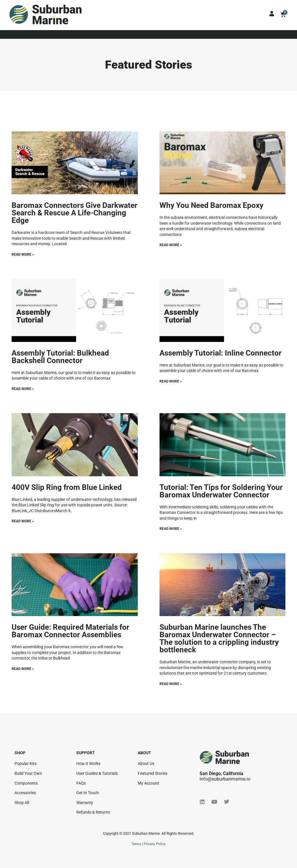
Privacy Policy (155, 844)
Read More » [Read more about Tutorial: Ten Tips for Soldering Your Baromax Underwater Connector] (171, 529)
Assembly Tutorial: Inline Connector (221, 353)
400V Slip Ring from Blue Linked (67, 487)
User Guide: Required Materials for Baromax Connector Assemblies (70, 631)
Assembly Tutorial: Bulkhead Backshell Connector (60, 357)
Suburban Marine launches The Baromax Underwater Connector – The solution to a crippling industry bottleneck (219, 638)
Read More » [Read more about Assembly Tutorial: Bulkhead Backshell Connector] (23, 389)
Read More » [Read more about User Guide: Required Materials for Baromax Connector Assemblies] (23, 669)
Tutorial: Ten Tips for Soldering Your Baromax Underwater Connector (221, 491)
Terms (136, 844)
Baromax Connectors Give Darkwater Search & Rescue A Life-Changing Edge (75, 213)
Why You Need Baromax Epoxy (211, 205)
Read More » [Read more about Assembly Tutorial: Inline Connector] (171, 381)
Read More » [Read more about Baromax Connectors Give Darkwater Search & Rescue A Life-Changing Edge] (23, 254)
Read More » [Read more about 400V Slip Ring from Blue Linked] (23, 521)
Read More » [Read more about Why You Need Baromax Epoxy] (171, 245)
